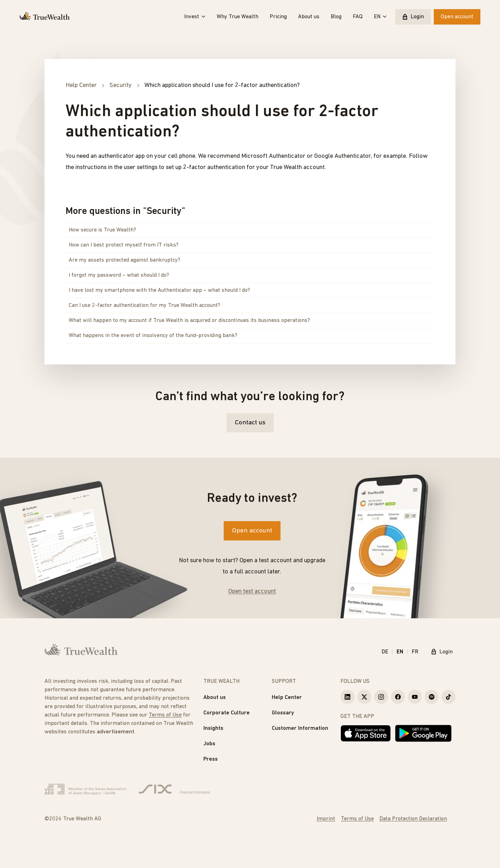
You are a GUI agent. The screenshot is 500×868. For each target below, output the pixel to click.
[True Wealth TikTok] (448, 697)
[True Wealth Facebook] (398, 697)
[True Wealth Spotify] (432, 697)
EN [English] (400, 652)
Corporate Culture (227, 713)
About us (309, 17)
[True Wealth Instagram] (381, 697)
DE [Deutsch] (385, 652)
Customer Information (300, 728)
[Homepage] (45, 17)
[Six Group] (174, 789)
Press (211, 759)
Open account (457, 17)
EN (380, 17)
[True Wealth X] (364, 697)
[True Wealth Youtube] (415, 697)
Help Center (287, 698)
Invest (195, 17)
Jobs (209, 744)
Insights (213, 728)
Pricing (278, 17)
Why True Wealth (238, 17)
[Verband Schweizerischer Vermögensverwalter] (85, 789)
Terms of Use (165, 715)
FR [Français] (415, 652)
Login (413, 17)
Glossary (283, 713)
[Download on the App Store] (366, 733)
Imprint (326, 819)
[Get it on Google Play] (423, 733)
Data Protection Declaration (413, 819)
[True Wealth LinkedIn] (347, 697)
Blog (336, 17)
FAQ (358, 17)
